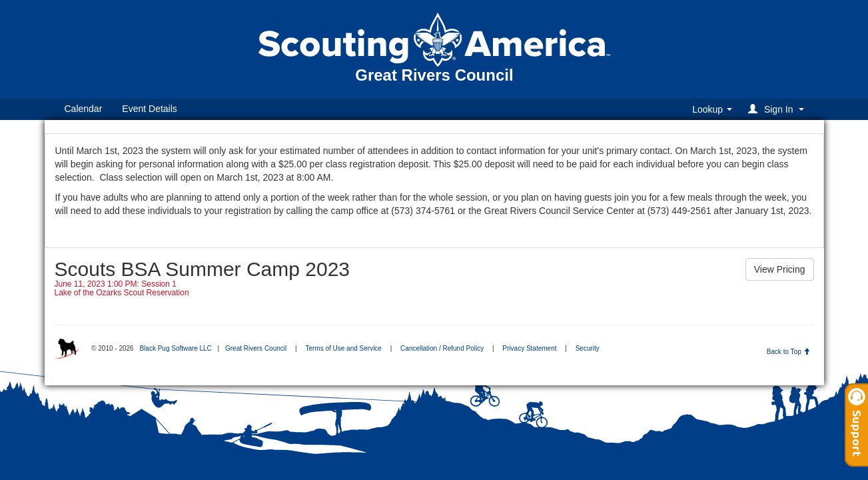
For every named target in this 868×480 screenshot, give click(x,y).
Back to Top (788, 352)
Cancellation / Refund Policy (442, 348)
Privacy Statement (529, 348)
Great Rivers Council (256, 348)
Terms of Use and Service (343, 348)
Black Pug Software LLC (175, 348)
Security (588, 348)
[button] (778, 109)
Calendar (84, 109)
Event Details (149, 109)
